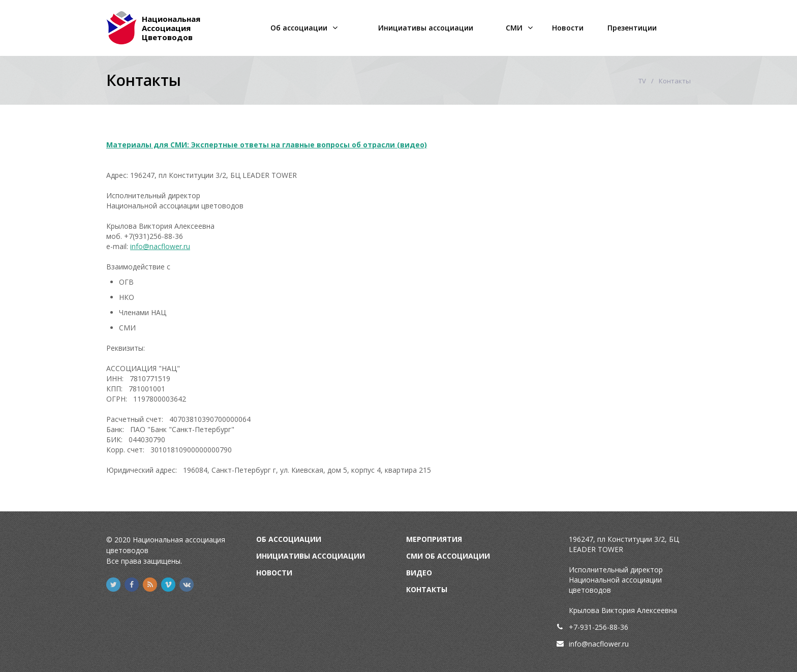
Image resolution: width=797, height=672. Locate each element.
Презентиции (632, 28)
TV (642, 81)
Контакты (427, 589)
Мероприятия (434, 539)
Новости (568, 28)
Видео (419, 573)
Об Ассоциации (289, 539)
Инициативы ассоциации (426, 28)
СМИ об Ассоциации (448, 556)
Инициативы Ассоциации (311, 556)
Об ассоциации (299, 28)
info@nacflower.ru (160, 246)
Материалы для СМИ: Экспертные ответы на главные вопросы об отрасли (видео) (267, 145)
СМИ (514, 28)
